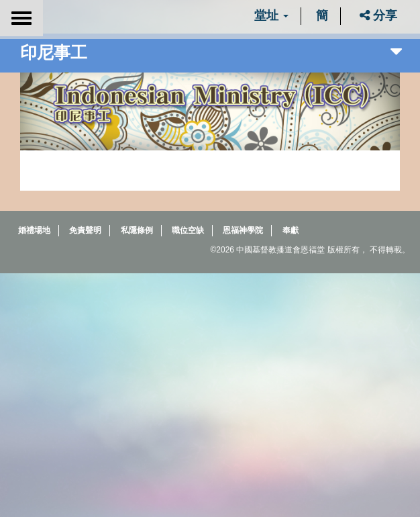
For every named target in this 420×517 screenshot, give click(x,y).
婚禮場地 (34, 230)
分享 (378, 15)
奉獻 (291, 230)
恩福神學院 (243, 230)
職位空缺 (188, 230)
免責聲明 (85, 230)
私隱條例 (137, 230)
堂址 (271, 15)
